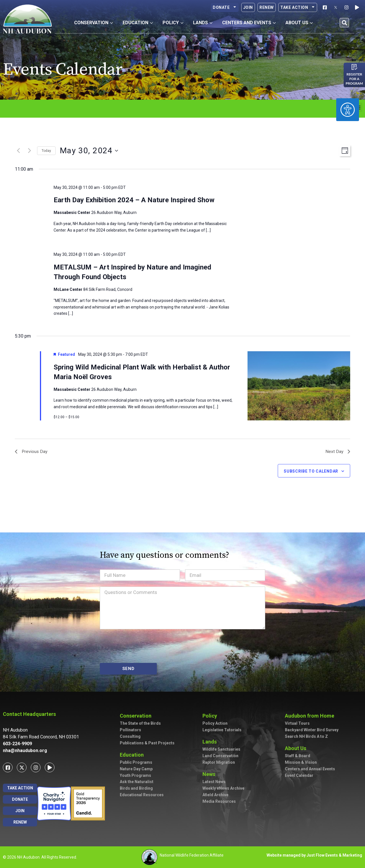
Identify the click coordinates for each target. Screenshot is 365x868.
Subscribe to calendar (311, 471)
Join (248, 7)
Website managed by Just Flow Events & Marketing (314, 855)
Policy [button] (173, 23)
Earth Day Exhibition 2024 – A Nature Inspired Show (134, 200)
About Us (297, 748)
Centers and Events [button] (249, 23)
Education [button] (138, 23)
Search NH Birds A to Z (306, 736)
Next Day (338, 452)
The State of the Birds (140, 724)
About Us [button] (299, 23)
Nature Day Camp (136, 769)
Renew (267, 7)
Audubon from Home (311, 716)
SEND (128, 669)
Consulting (130, 736)
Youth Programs (135, 775)
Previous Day (32, 452)
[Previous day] (18, 151)
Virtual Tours (297, 724)
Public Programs (136, 762)
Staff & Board (298, 756)
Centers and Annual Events (310, 769)
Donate (225, 7)
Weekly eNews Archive (223, 788)
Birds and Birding (136, 789)
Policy (211, 716)
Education (133, 755)
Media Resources (219, 801)
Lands (211, 742)
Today (46, 151)
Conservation (137, 716)
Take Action (298, 7)
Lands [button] (203, 23)
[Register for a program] (354, 67)
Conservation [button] (94, 23)
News (210, 774)
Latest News (214, 782)
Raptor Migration (219, 762)
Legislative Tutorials (222, 730)
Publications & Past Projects (147, 743)
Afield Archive (215, 795)
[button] (344, 23)
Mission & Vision (301, 762)
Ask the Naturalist (137, 782)
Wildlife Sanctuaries (221, 749)
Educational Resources (142, 795)
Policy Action (215, 724)
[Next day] (29, 151)
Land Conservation (220, 756)
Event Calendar (299, 775)
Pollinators (130, 730)
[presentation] (143, 646)
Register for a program (354, 79)
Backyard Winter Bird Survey (312, 730)
